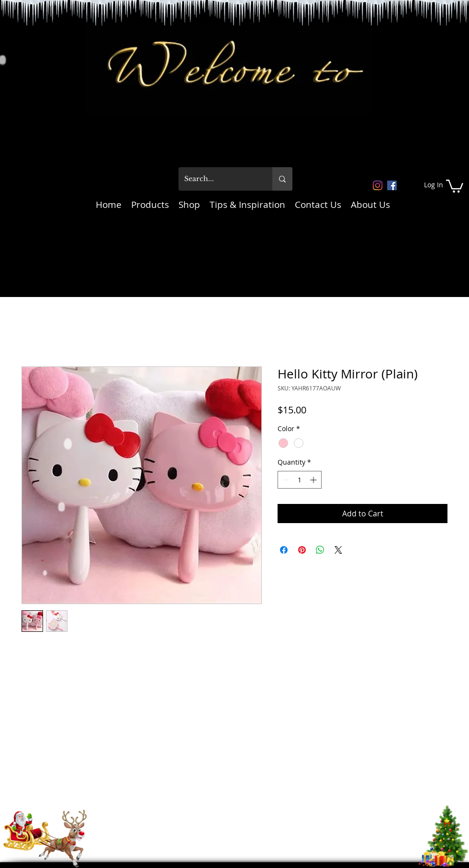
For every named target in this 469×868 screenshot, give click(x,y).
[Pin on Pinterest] (302, 550)
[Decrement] (285, 480)
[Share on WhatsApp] (320, 550)
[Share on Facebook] (284, 550)
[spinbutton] (300, 480)
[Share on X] (338, 550)
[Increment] (314, 480)
